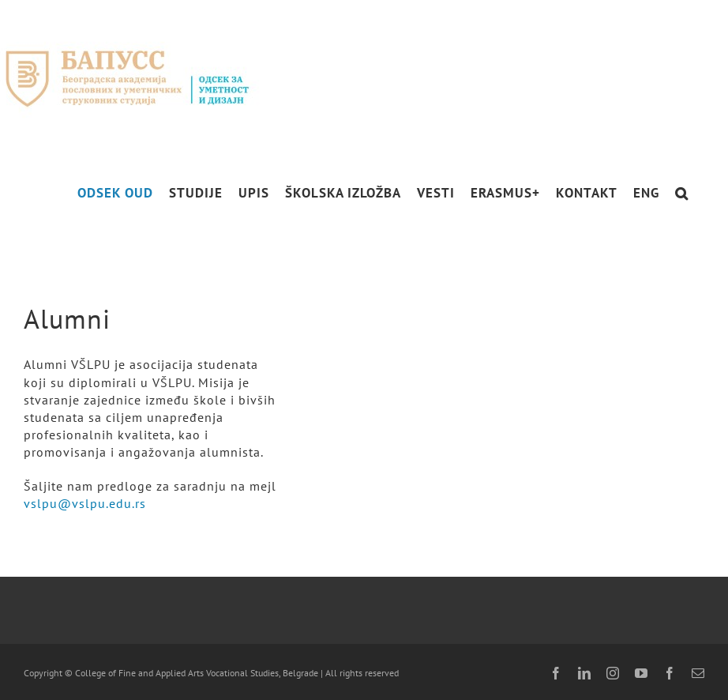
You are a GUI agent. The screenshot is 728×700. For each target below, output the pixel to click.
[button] (682, 193)
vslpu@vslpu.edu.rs (85, 503)
